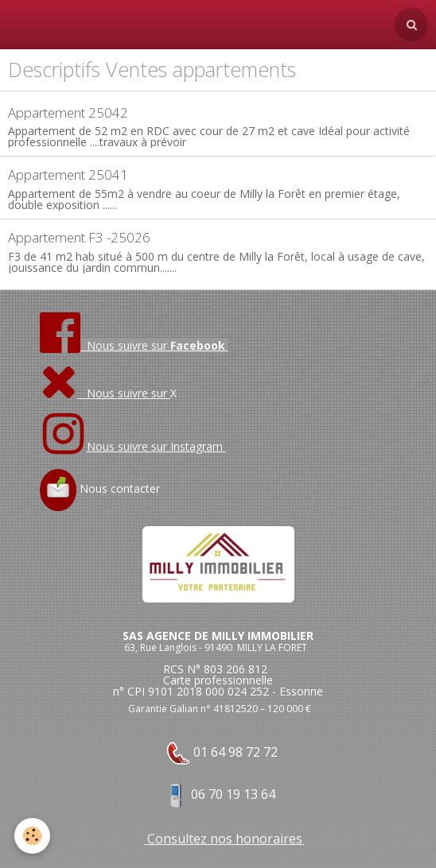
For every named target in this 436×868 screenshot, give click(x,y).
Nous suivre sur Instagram (156, 446)
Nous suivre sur (105, 393)
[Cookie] (32, 836)
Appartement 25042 (68, 112)
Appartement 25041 (68, 174)
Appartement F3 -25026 (79, 237)
